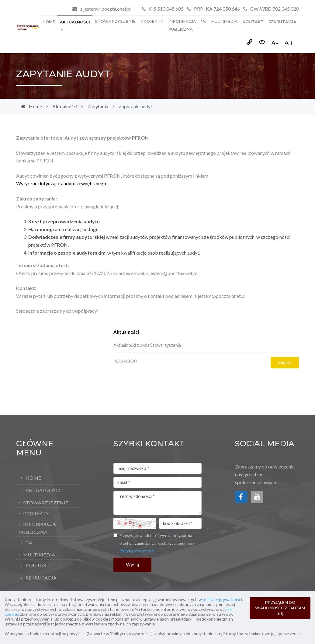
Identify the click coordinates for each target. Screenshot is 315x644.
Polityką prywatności (137, 551)
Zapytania (98, 106)
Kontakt (253, 22)
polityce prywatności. (223, 599)
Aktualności (75, 22)
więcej (285, 362)
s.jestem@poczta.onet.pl (106, 9)
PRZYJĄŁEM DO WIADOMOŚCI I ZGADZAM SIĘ (280, 608)
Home (49, 22)
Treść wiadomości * (157, 503)
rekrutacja (282, 22)
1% (204, 22)
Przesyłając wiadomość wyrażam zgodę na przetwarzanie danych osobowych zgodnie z (157, 543)
